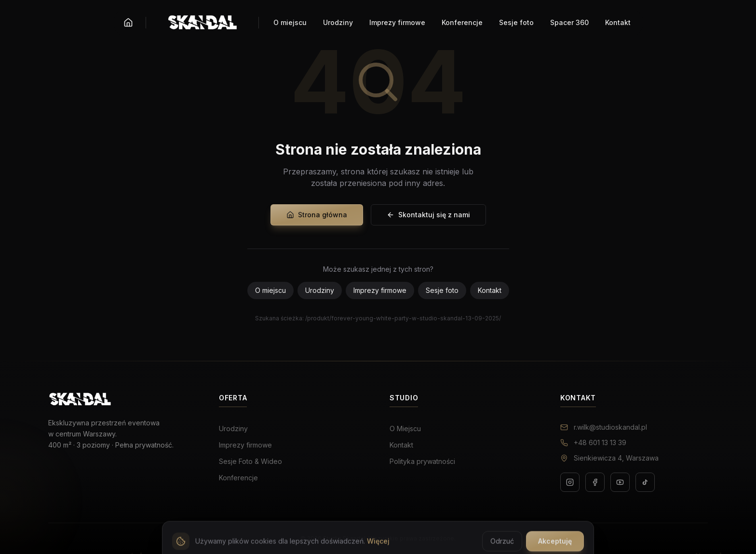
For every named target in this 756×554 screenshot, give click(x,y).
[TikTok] (645, 482)
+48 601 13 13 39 (593, 442)
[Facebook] (595, 482)
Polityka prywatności (422, 461)
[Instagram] (570, 482)
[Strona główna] (128, 23)
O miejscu (270, 290)
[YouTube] (620, 482)
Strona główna (317, 215)
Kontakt (490, 290)
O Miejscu (405, 429)
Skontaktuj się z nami (428, 215)
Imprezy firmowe (380, 290)
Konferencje (238, 478)
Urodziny (320, 290)
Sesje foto (442, 290)
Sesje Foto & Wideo (250, 461)
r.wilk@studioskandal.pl (604, 427)
